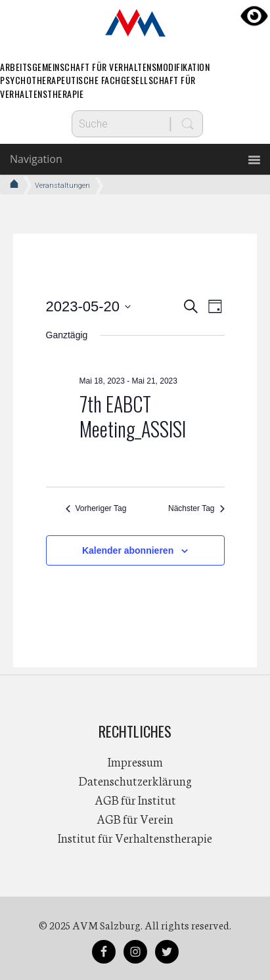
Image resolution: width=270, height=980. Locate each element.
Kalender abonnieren (128, 550)
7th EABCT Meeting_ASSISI (133, 416)
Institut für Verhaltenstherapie (135, 837)
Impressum (135, 761)
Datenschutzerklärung (135, 780)
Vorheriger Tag (96, 508)
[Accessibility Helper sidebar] (254, 16)
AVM (135, 23)
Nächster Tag (196, 508)
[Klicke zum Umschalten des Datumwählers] (89, 306)
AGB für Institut (135, 799)
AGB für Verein (135, 818)
